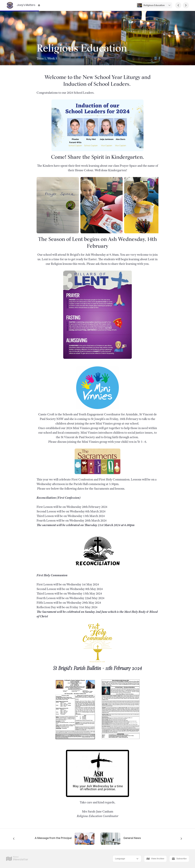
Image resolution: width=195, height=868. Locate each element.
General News (132, 838)
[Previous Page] (178, 5)
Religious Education (154, 5)
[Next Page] (186, 5)
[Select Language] (127, 859)
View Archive (155, 859)
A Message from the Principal (53, 838)
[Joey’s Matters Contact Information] (39, 5)
